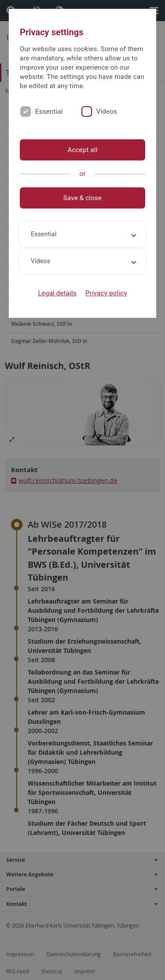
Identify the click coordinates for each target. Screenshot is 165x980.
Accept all (82, 150)
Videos (107, 112)
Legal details (57, 293)
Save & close (82, 198)
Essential (49, 112)
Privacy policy (106, 293)
